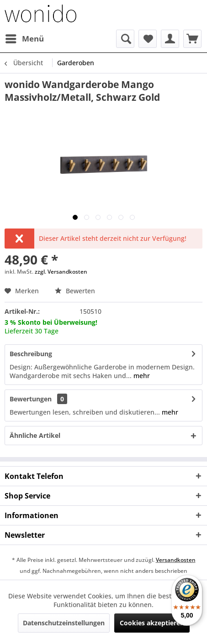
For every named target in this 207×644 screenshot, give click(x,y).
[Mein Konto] (170, 39)
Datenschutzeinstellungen (64, 623)
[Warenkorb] (192, 39)
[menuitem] (24, 39)
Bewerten (75, 291)
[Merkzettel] (148, 39)
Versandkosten (176, 560)
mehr (141, 376)
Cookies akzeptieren (152, 623)
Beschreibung (31, 354)
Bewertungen (31, 399)
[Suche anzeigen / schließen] (125, 39)
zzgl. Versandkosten (61, 272)
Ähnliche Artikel (35, 435)
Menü (25, 38)
